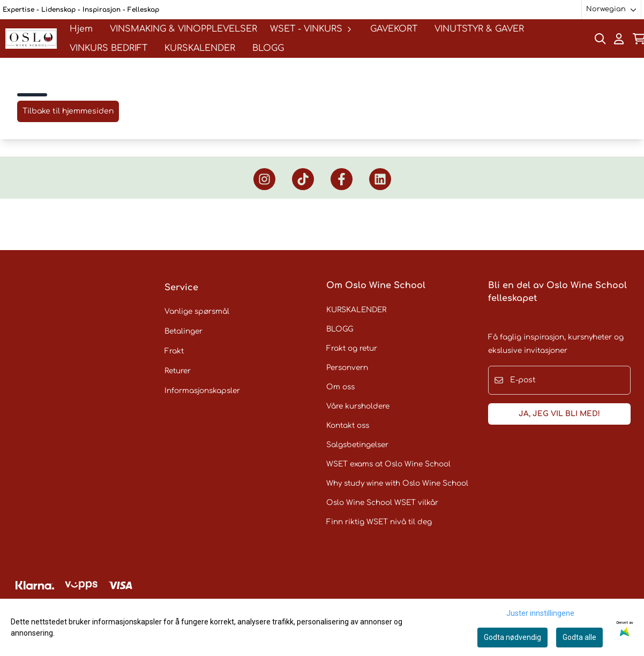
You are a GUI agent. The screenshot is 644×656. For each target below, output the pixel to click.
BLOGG (268, 48)
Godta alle (579, 637)
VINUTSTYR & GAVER (479, 29)
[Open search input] (600, 39)
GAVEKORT (394, 29)
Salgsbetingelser (357, 445)
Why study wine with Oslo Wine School (397, 483)
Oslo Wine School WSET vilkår (382, 503)
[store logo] (31, 39)
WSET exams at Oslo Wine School (388, 464)
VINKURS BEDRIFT (108, 48)
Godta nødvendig (512, 637)
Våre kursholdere (358, 406)
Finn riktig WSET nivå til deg (379, 522)
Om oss (340, 387)
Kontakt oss (348, 425)
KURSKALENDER (200, 48)
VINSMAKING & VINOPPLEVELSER (184, 29)
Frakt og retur (352, 348)
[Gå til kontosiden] (619, 39)
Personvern (347, 368)
